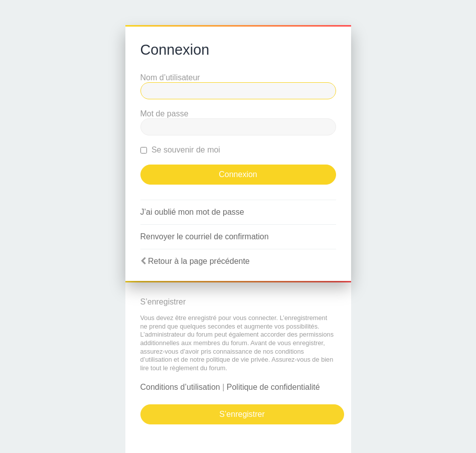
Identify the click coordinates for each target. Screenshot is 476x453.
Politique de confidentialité (273, 387)
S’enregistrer (242, 414)
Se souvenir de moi (180, 150)
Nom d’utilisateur (170, 78)
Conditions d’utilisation (180, 387)
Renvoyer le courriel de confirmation (205, 237)
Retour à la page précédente (199, 261)
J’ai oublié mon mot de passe (192, 212)
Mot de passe (165, 114)
